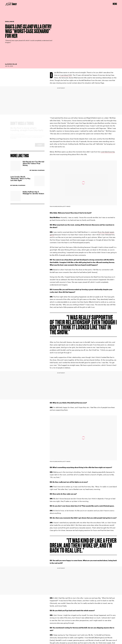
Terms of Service (37, 139)
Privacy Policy (13, 140)
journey (108, 152)
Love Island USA (66, 75)
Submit (40, 146)
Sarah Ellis (12, 64)
